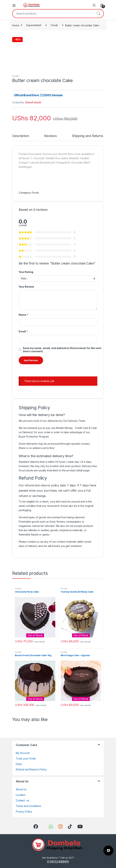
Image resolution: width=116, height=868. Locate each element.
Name (24, 315)
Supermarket (34, 25)
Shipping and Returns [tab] (87, 136)
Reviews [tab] (50, 136)
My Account (23, 753)
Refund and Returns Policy (31, 769)
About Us (21, 789)
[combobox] (53, 14)
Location (21, 795)
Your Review (26, 287)
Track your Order (26, 758)
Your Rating (26, 272)
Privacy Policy (24, 812)
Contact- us (22, 800)
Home (16, 25)
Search (98, 14)
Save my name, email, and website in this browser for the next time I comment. (62, 350)
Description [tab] (21, 136)
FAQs (19, 764)
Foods (54, 25)
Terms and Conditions (28, 806)
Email (23, 331)
